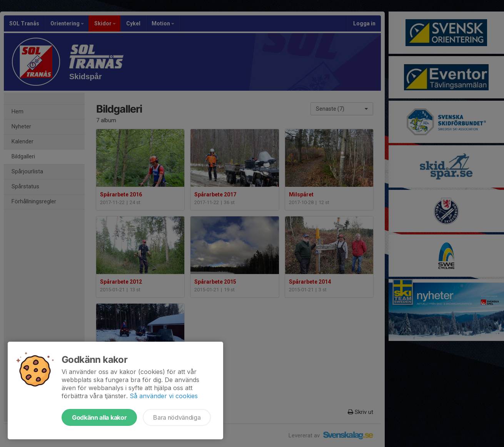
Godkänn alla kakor (99, 417)
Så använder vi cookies (164, 396)
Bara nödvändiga (177, 417)
